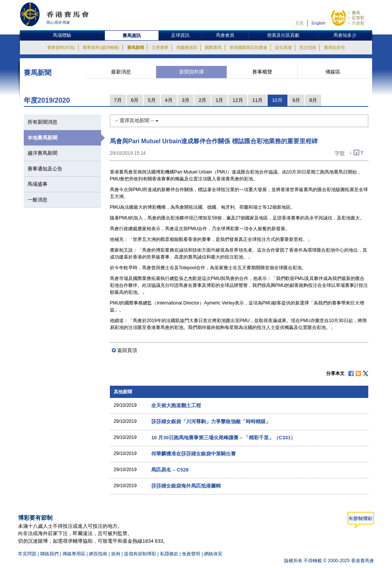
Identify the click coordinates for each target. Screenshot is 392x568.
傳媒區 (333, 72)
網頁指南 (98, 554)
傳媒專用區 (74, 554)
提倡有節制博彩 (140, 554)
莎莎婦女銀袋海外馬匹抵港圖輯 (186, 486)
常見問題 (27, 554)
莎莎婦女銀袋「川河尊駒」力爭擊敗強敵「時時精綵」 (211, 421)
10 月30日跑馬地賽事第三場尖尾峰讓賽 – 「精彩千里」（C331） (223, 438)
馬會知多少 (345, 35)
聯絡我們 (49, 554)
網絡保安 (213, 554)
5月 (152, 100)
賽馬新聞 (136, 47)
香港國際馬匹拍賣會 (248, 47)
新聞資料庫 (192, 72)
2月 (203, 100)
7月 (118, 100)
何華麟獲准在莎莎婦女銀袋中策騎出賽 (194, 454)
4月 (169, 100)
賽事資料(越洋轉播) (101, 47)
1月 (219, 100)
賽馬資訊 (132, 36)
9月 (296, 100)
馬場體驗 (62, 35)
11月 (257, 100)
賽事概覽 (262, 72)
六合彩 (358, 23)
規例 (116, 554)
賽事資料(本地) (61, 47)
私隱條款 (169, 554)
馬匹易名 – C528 (170, 470)
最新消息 (121, 72)
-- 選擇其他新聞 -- (137, 120)
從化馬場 (283, 47)
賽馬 (356, 13)
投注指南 (308, 47)
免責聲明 (191, 554)
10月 (277, 100)
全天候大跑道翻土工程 (176, 405)
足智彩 (358, 18)
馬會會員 (225, 35)
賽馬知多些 (334, 47)
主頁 (299, 23)
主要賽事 (160, 47)
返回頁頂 (127, 350)
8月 (313, 100)
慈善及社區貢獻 (283, 35)
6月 (135, 100)
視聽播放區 (187, 47)
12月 (238, 100)
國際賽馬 (213, 47)
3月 (186, 100)
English (318, 23)
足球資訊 (180, 35)
